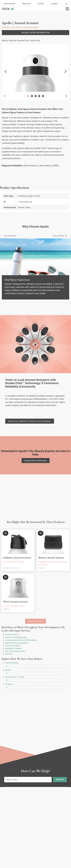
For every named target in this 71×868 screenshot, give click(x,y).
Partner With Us (12, 635)
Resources (26, 4)
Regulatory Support (13, 648)
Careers (41, 4)
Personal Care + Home (37, 679)
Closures (37, 686)
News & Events (10, 4)
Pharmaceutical (37, 665)
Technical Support (13, 646)
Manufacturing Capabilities (17, 643)
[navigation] (5, 71)
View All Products (35, 621)
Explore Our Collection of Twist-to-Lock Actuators (30, 421)
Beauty (37, 672)
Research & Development (16, 637)
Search (60, 779)
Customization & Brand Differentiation (21, 640)
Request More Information (35, 33)
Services (9, 654)
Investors (54, 4)
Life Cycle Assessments (15, 651)
